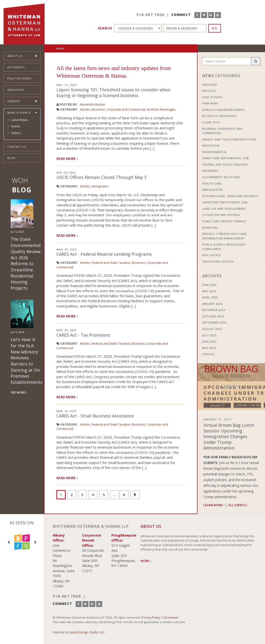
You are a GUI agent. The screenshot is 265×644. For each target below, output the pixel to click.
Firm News (210, 103)
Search (105, 28)
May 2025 (209, 348)
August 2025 (212, 329)
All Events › (238, 505)
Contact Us (17, 147)
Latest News (19, 120)
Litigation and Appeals (221, 215)
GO (215, 28)
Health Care (212, 183)
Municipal (210, 228)
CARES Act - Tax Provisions (83, 335)
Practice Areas (19, 78)
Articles (85, 109)
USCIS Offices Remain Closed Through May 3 (101, 177)
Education (211, 146)
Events (16, 126)
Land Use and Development (224, 209)
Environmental (215, 152)
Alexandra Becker (92, 104)
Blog (11, 158)
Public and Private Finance (224, 221)
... (114, 495)
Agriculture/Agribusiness (223, 110)
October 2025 (213, 316)
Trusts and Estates (218, 262)
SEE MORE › (19, 392)
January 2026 (212, 304)
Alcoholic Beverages (161, 109)
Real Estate (212, 255)
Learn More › (214, 505)
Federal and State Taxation (111, 263)
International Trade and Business (230, 196)
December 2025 (214, 310)
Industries (16, 90)
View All (209, 354)
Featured (210, 85)
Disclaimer (171, 617)
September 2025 (214, 322)
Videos (16, 133)
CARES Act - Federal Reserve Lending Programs (104, 254)
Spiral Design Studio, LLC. (87, 632)
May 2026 (209, 291)
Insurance (210, 171)
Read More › (67, 159)
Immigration (100, 186)
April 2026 (210, 297)
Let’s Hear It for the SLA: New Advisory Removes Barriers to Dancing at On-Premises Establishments (27, 361)
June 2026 (209, 285)
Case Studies (212, 97)
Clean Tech (211, 122)
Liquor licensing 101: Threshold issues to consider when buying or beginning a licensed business (113, 93)
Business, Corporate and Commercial (118, 109)
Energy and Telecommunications (229, 139)
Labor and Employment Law (225, 202)
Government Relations (221, 177)
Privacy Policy (151, 617)
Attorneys (16, 67)
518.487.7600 (151, 14)
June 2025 (209, 341)
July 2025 (209, 335)
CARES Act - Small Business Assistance (95, 416)
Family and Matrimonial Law (226, 158)
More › (146, 561)
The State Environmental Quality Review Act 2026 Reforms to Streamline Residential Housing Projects (26, 264)
